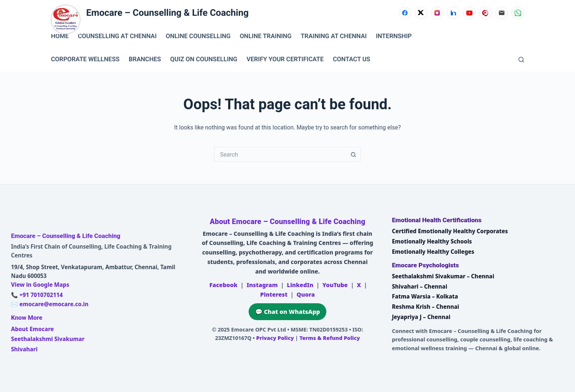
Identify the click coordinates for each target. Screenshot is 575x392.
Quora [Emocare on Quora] (306, 294)
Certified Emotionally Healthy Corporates (450, 231)
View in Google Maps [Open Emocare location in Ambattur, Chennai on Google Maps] (40, 285)
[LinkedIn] (453, 13)
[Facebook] (405, 13)
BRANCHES (145, 59)
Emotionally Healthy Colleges (433, 252)
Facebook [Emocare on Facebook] (224, 285)
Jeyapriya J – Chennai (421, 317)
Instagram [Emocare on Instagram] (262, 285)
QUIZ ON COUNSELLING (204, 59)
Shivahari (24, 349)
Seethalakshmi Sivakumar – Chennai (443, 276)
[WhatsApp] (518, 13)
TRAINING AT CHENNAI (334, 36)
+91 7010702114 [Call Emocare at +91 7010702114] (41, 295)
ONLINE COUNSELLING (198, 36)
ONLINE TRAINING (266, 36)
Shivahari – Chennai (420, 286)
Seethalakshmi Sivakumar (48, 339)
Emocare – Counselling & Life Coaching (167, 13)
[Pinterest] (486, 13)
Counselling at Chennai (117, 36)
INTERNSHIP (394, 36)
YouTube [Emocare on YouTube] (335, 285)
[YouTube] (469, 13)
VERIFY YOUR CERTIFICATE (285, 59)
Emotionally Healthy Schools (432, 241)
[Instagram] (437, 13)
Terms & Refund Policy (330, 338)
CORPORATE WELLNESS (85, 59)
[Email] (502, 13)
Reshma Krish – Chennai (426, 307)
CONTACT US (352, 59)
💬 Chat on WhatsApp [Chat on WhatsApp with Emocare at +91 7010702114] (288, 312)
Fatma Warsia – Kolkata (425, 296)
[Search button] (354, 154)
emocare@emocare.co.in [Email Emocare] (54, 304)
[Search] (521, 60)
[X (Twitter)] (421, 13)
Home (60, 36)
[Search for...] (280, 154)
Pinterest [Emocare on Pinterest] (274, 294)
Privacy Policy (275, 338)
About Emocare (32, 329)
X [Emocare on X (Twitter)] (359, 285)
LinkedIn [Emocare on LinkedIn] (300, 285)
